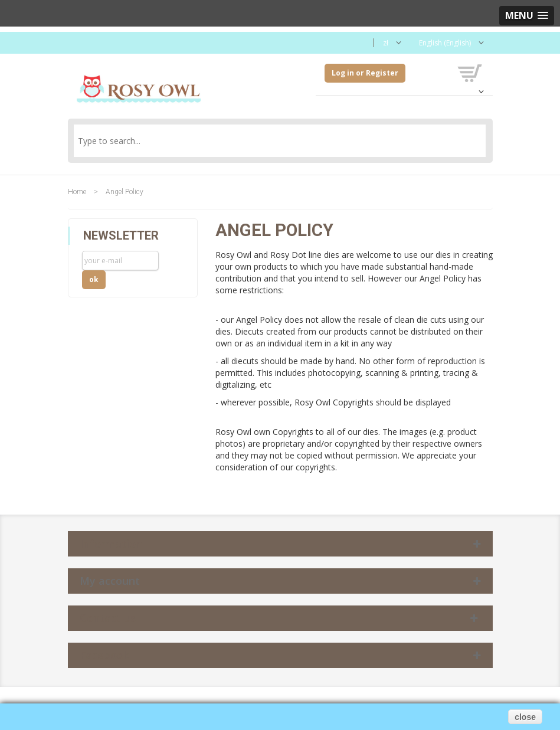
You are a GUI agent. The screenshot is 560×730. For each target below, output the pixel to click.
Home (77, 192)
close (525, 717)
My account (110, 581)
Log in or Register (365, 73)
